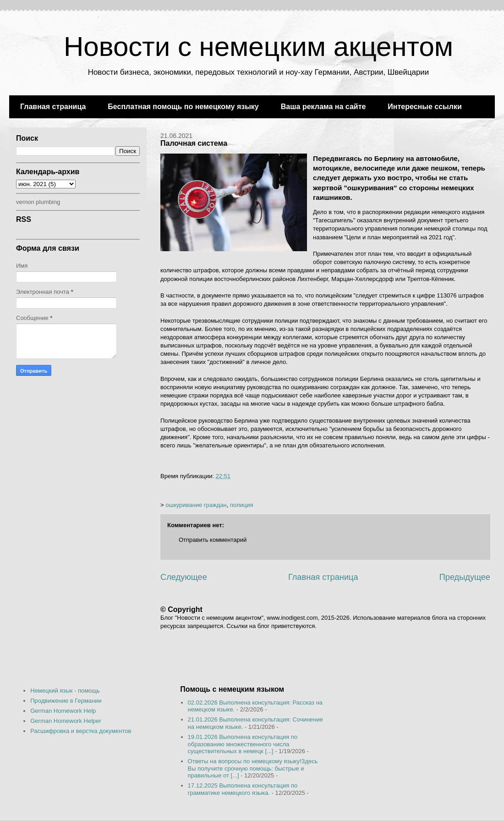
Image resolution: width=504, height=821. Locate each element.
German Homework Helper (66, 721)
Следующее (184, 577)
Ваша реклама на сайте (323, 107)
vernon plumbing (38, 202)
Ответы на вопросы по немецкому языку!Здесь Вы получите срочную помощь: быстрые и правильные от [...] (253, 768)
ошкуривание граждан (196, 505)
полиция (242, 505)
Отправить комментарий (213, 540)
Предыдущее (465, 577)
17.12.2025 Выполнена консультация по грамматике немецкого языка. (243, 789)
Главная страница (53, 107)
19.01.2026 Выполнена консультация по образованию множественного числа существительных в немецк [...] (243, 744)
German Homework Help (63, 711)
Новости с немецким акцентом (258, 47)
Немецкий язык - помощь (65, 691)
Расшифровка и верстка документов (81, 731)
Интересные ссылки (425, 107)
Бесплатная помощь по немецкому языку (183, 107)
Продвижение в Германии (66, 701)
